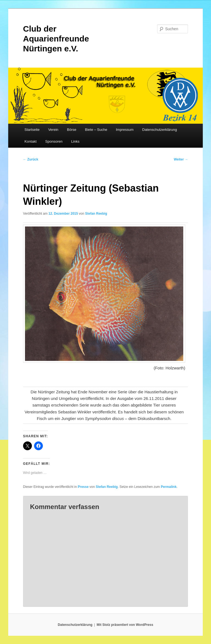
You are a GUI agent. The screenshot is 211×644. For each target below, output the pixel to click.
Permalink (169, 487)
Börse (72, 130)
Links (75, 141)
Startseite (32, 130)
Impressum (125, 130)
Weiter (181, 159)
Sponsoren (54, 141)
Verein (53, 130)
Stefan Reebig (96, 214)
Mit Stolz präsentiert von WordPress (125, 625)
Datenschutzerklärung (160, 130)
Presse (83, 487)
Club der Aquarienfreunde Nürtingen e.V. (56, 39)
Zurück (31, 159)
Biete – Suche (96, 130)
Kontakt (30, 141)
